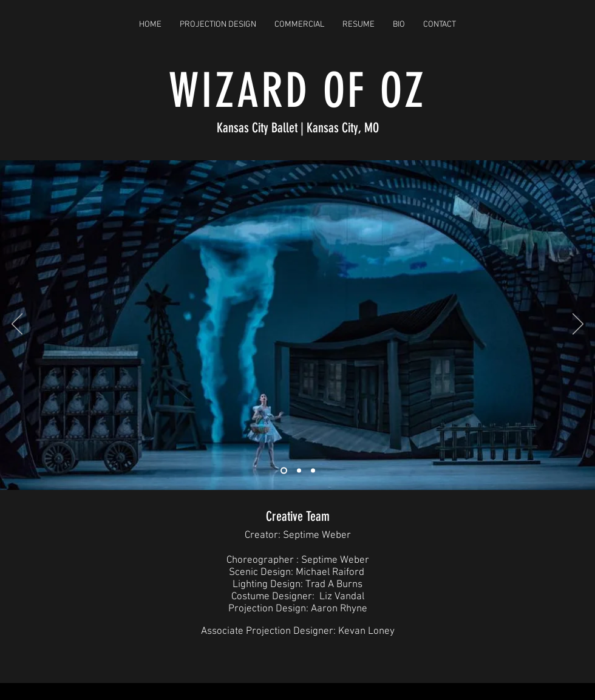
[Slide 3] (313, 470)
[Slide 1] (284, 470)
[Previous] (17, 325)
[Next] (578, 325)
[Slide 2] (299, 470)
